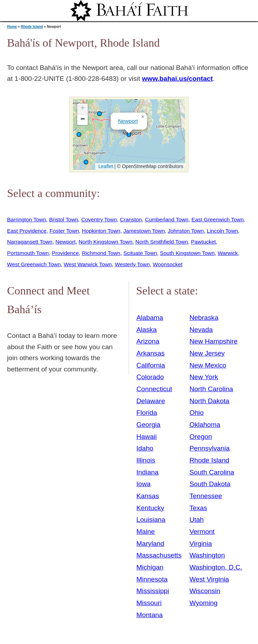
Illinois (146, 460)
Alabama (150, 318)
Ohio (196, 413)
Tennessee (206, 496)
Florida (147, 413)
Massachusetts (159, 555)
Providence (65, 253)
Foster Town (64, 231)
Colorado (150, 377)
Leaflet (105, 166)
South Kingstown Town (187, 253)
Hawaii (147, 437)
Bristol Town (64, 219)
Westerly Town (132, 264)
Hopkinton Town (101, 231)
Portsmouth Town (28, 253)
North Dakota (209, 401)
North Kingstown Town (106, 242)
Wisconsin (205, 591)
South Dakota (210, 484)
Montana (150, 615)
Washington (207, 555)
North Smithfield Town (162, 242)
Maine (146, 532)
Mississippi (153, 591)
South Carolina (212, 472)
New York (204, 377)
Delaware (151, 401)
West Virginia (209, 579)
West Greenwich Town (34, 264)
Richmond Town (101, 253)
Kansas (148, 496)
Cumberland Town (167, 219)
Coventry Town (99, 219)
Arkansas (150, 353)
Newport (128, 121)
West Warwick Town (88, 264)
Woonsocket (168, 264)
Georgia (148, 425)
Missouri (149, 603)
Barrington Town (27, 219)
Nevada (201, 330)
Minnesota (152, 579)
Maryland (150, 544)
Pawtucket (204, 242)
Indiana (148, 472)
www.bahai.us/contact (177, 79)
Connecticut (154, 389)
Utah (196, 520)
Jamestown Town (144, 231)
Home (12, 27)
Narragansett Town (30, 242)
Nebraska (204, 318)
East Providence (27, 231)
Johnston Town (186, 231)
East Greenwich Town (217, 219)
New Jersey (207, 353)
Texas (198, 508)
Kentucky (150, 508)
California (151, 365)
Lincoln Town (223, 231)
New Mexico (208, 365)
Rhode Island (32, 27)
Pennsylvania (209, 448)
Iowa (144, 484)
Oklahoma (205, 425)
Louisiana (151, 520)
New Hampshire (213, 341)
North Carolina (211, 389)
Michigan (150, 567)
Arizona (148, 341)
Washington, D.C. (216, 567)
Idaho (145, 448)
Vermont (202, 532)
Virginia (201, 544)
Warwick (228, 253)
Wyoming (203, 603)
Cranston (131, 219)
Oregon (201, 437)
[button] (86, 162)
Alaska (147, 330)
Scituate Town (140, 253)
